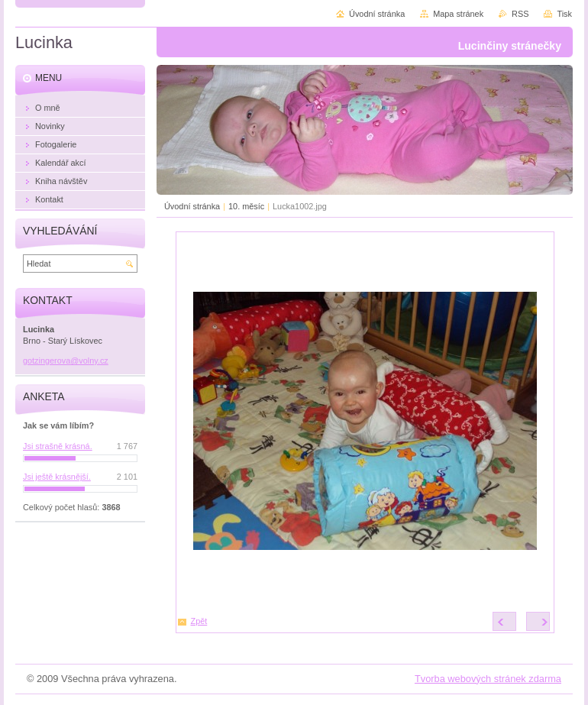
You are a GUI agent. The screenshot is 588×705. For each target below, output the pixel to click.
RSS (520, 14)
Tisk (564, 14)
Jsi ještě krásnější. (57, 477)
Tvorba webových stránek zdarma (488, 679)
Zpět (199, 621)
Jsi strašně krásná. (58, 446)
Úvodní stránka (192, 206)
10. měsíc (246, 206)
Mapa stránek (458, 14)
